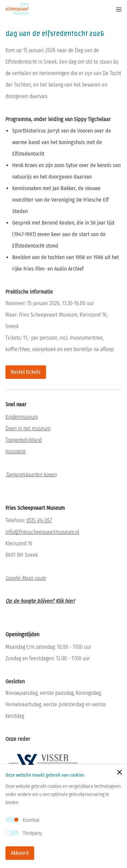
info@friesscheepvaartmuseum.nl (42, 532)
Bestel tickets (26, 372)
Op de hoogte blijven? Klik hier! (40, 601)
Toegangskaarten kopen (31, 474)
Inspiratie (16, 451)
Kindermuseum (22, 417)
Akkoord (20, 853)
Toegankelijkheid (24, 440)
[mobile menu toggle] (114, 9)
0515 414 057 (39, 520)
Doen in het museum (28, 428)
